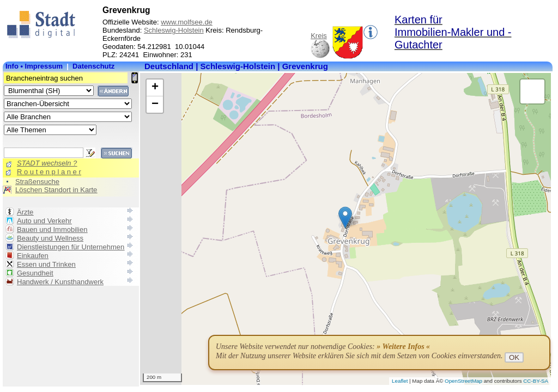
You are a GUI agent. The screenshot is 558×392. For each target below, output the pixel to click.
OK (514, 357)
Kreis (319, 36)
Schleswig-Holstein (174, 30)
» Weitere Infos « (403, 347)
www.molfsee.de (187, 22)
